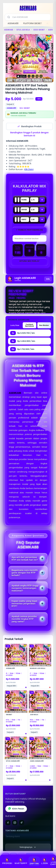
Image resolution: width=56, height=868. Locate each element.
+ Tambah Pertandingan (29, 230)
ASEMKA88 (13, 23)
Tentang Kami (13, 836)
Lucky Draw (15, 325)
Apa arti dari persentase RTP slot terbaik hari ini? (25, 558)
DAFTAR (34, 861)
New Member (44, 325)
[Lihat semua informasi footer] (28, 847)
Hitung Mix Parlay (29, 261)
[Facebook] (8, 823)
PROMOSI (7, 861)
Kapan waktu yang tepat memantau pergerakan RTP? (24, 603)
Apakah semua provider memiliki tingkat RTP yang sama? (24, 619)
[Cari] (9, 17)
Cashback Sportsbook (29, 325)
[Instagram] (15, 823)
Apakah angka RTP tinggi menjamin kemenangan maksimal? (25, 588)
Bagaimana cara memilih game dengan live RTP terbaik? (25, 573)
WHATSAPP (21, 861)
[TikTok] (22, 823)
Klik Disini (29, 169)
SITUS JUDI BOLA (23, 30)
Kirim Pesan (16, 809)
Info (48, 279)
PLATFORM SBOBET (32, 23)
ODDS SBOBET (39, 30)
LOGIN (45, 861)
